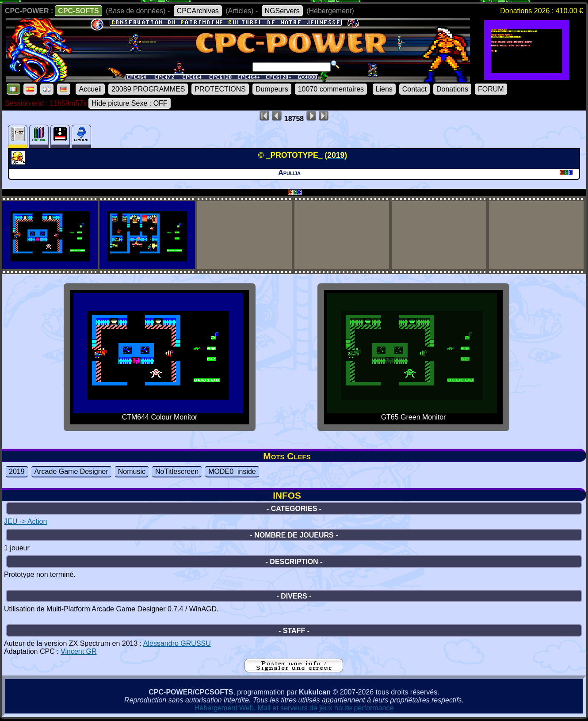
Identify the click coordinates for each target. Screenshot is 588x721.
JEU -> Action (25, 521)
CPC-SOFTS (78, 11)
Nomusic (132, 471)
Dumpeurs (272, 89)
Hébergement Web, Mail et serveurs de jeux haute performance (294, 708)
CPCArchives (198, 11)
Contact (414, 89)
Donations (452, 89)
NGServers (282, 11)
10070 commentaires (331, 89)
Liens (384, 89)
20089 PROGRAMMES (148, 89)
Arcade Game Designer (71, 471)
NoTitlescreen (177, 471)
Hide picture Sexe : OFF (130, 103)
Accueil (90, 89)
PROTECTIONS (220, 89)
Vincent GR (79, 651)
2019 (17, 471)
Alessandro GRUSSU (177, 643)
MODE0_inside (232, 471)
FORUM (491, 89)
